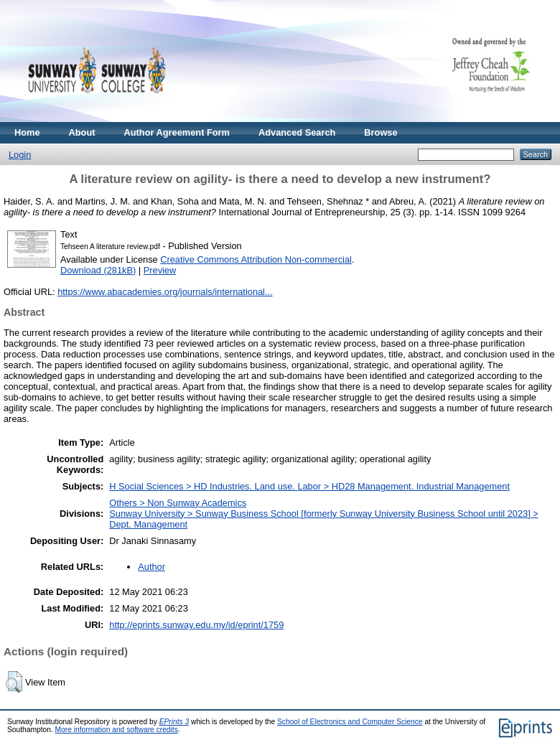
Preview (160, 270)
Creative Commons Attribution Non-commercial (256, 259)
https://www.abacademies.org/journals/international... (165, 292)
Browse (381, 132)
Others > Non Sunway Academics (178, 503)
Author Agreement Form (177, 132)
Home (27, 132)
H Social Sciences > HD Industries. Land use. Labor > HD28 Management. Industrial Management (309, 486)
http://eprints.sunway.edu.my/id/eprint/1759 (196, 625)
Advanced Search (297, 132)
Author (151, 567)
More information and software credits (117, 730)
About (82, 132)
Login (20, 155)
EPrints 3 (174, 722)
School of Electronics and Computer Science (350, 722)
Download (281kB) (98, 270)
